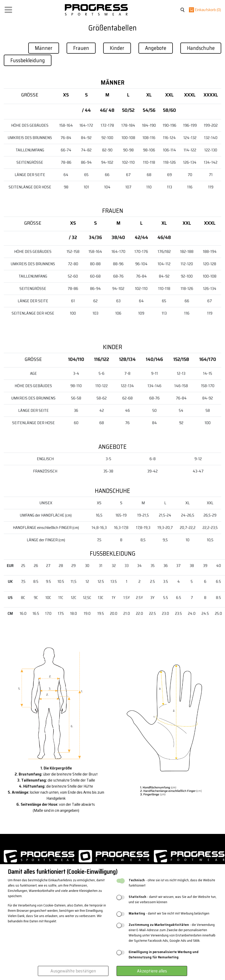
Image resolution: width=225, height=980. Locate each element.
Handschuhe (201, 48)
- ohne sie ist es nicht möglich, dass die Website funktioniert (172, 883)
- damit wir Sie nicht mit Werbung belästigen (169, 913)
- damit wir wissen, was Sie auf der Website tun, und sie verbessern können (173, 899)
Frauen (81, 48)
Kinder (117, 48)
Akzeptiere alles (152, 971)
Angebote (156, 48)
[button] (8, 9)
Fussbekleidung (28, 60)
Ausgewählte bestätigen (73, 971)
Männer (44, 48)
